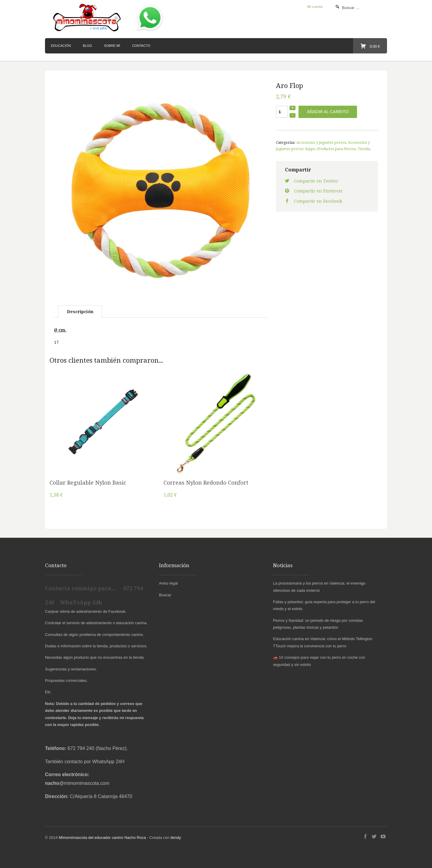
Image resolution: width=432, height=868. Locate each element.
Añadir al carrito (328, 112)
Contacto (141, 46)
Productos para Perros (336, 149)
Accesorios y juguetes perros (321, 142)
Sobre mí (112, 46)
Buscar (165, 595)
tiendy (176, 838)
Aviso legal (168, 583)
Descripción (80, 312)
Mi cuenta (315, 6)
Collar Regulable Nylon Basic (88, 482)
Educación (61, 46)
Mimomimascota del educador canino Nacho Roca (102, 838)
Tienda (364, 149)
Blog (87, 46)
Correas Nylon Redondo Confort (206, 482)
